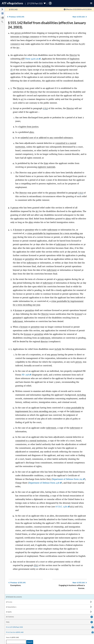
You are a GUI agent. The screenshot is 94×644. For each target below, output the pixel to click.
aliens (68, 219)
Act (18, 48)
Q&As (9, 612)
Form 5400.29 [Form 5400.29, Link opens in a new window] (32, 59)
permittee (30, 230)
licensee (18, 230)
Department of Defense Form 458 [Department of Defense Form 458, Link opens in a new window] (44, 483)
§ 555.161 (79, 17)
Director (73, 55)
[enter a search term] (16, 642)
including (46, 66)
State (46, 163)
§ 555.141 (17, 17)
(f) (12, 70)
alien (31, 132)
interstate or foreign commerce (25, 37)
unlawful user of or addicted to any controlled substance (47, 138)
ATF (23, 59)
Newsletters (11, 607)
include (58, 349)
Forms (9, 602)
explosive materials (46, 167)
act (22, 99)
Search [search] (30, 642)
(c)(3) (45, 108)
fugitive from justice (29, 127)
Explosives (75, 59)
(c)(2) (81, 193)
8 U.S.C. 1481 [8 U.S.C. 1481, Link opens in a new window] (61, 507)
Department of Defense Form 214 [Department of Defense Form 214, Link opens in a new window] (67, 479)
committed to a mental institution (31, 441)
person (18, 33)
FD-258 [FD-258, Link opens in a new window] (25, 375)
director (44, 342)
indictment (52, 230)
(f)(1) (36, 565)
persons (52, 193)
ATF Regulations (12, 3)
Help (8, 622)
